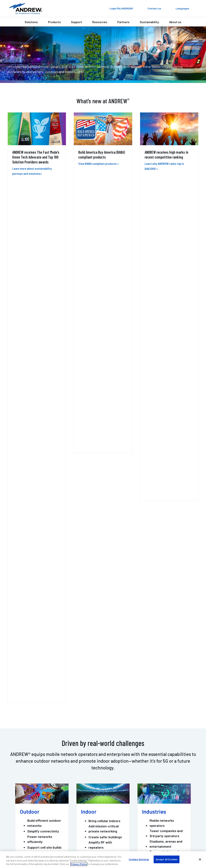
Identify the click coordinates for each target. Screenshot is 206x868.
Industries (154, 291)
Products (54, 22)
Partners (123, 22)
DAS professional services (28, 805)
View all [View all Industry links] (150, 354)
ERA (13, 440)
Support (77, 22)
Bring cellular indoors (104, 301)
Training (16, 811)
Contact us (85, 727)
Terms (179, 841)
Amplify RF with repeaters (100, 325)
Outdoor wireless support (27, 800)
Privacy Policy (79, 864)
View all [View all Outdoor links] (27, 354)
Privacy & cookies (161, 841)
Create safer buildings (105, 317)
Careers (147, 805)
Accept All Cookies (167, 859)
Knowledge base (153, 811)
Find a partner (85, 794)
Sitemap (193, 841)
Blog (144, 794)
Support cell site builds (44, 327)
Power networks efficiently (40, 319)
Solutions (31, 22)
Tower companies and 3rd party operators (166, 313)
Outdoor (30, 291)
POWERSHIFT (182, 440)
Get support (120, 727)
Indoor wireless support (26, 794)
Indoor (89, 291)
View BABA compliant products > (99, 164)
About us (175, 22)
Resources (100, 22)
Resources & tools (88, 805)
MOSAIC (112, 440)
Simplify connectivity (43, 311)
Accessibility (138, 841)
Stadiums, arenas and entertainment (166, 324)
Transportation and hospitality (164, 334)
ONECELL (51, 440)
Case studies (85, 800)
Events (146, 800)
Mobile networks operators (162, 303)
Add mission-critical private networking (104, 309)
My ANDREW (84, 789)
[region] (103, 860)
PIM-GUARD (143, 444)
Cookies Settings (139, 859)
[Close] (200, 859)
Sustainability (149, 22)
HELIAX (80, 440)
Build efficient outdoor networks (44, 303)
